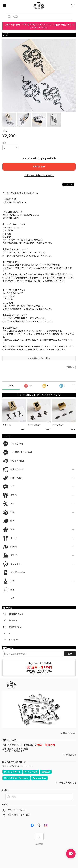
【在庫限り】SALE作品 (21, 452)
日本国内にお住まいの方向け (39, 175)
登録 (70, 654)
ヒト (12, 504)
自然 (12, 598)
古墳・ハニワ (17, 478)
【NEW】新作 (17, 444)
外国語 (14, 547)
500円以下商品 (17, 461)
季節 (12, 581)
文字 (12, 487)
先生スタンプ (17, 469)
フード (14, 538)
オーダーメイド (18, 572)
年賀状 (14, 555)
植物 (12, 521)
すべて (11, 386)
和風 (12, 530)
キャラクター (17, 564)
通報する (71, 367)
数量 (4, 143)
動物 (12, 512)
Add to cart (39, 167)
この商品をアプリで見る (39, 358)
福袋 (12, 590)
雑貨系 (14, 495)
